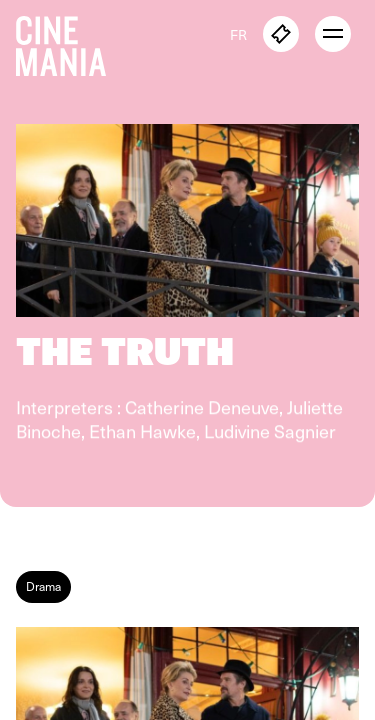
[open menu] (333, 34)
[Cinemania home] (69, 42)
